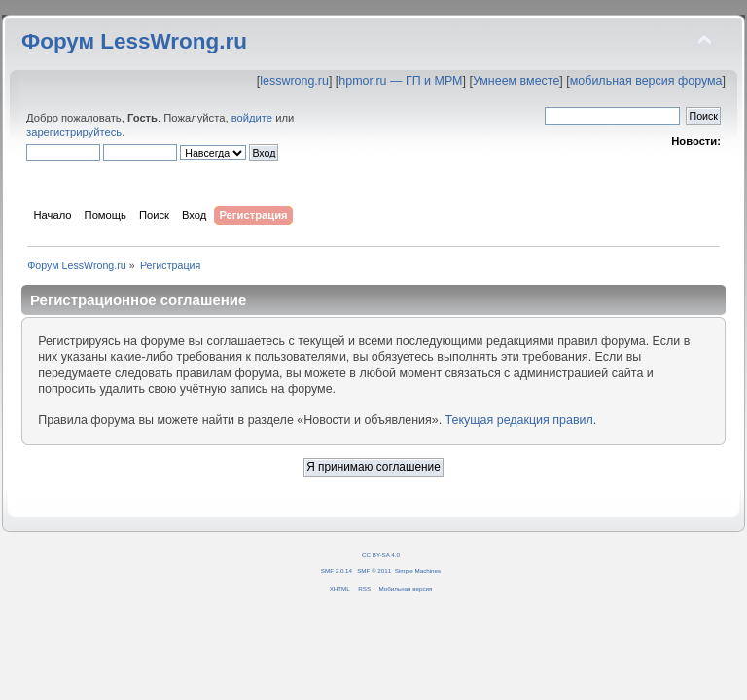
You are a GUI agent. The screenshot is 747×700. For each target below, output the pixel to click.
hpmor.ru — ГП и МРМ (400, 81)
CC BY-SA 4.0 (381, 555)
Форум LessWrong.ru (134, 41)
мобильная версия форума (646, 81)
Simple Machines (418, 570)
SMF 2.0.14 (337, 570)
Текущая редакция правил (519, 420)
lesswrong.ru (294, 81)
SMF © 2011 (374, 570)
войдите (252, 118)
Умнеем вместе (516, 81)
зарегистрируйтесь (74, 132)
